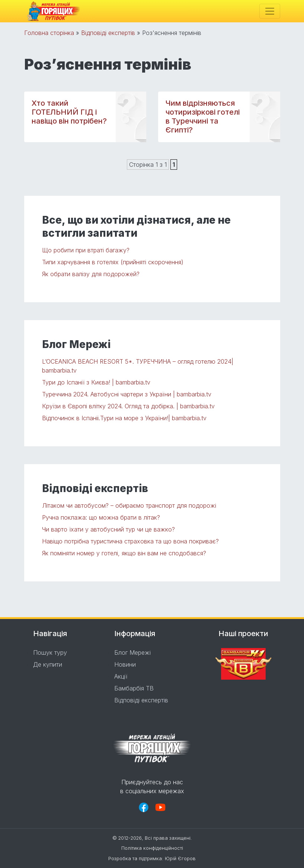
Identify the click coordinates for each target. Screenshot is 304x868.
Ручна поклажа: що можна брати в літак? (101, 517)
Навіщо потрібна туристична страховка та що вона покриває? (130, 541)
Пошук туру (50, 652)
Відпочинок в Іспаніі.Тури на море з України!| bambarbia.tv (124, 418)
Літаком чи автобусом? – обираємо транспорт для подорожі (129, 505)
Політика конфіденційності (152, 848)
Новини (125, 664)
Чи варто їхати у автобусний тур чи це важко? (108, 529)
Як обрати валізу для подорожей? (91, 274)
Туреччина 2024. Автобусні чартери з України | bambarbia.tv (127, 394)
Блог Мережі (132, 652)
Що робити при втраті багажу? (86, 250)
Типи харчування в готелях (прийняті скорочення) (113, 262)
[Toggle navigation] (270, 11)
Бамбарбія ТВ (134, 688)
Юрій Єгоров (180, 859)
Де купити (48, 664)
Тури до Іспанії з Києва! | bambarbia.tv (96, 382)
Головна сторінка (49, 33)
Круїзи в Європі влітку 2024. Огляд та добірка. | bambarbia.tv (128, 406)
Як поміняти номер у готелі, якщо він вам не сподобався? (124, 553)
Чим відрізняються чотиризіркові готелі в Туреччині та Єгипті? (203, 117)
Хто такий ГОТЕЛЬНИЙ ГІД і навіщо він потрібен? (69, 112)
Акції (121, 676)
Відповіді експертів (108, 33)
